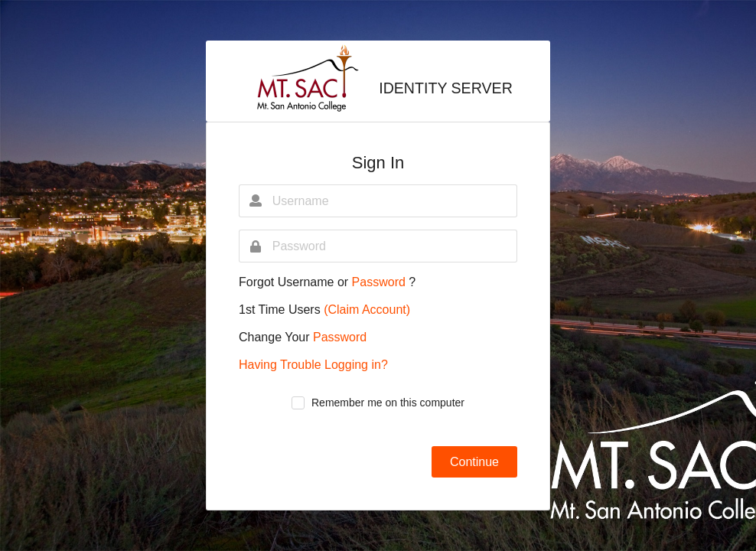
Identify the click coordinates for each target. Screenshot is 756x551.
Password (381, 282)
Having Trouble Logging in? (313, 365)
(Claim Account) (367, 310)
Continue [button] (474, 462)
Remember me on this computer (388, 403)
